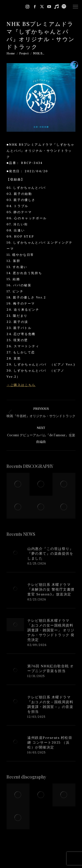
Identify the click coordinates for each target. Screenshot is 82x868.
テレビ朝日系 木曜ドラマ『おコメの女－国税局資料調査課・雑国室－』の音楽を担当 (50, 704)
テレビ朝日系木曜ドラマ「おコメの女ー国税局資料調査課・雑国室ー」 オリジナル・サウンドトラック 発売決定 (51, 630)
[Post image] (15, 553)
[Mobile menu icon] (75, 7)
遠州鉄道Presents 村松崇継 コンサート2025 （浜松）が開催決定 (50, 742)
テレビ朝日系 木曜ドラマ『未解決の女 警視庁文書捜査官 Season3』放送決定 (51, 589)
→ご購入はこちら (21, 385)
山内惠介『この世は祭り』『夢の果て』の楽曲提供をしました (50, 553)
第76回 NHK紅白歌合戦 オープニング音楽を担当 (51, 668)
